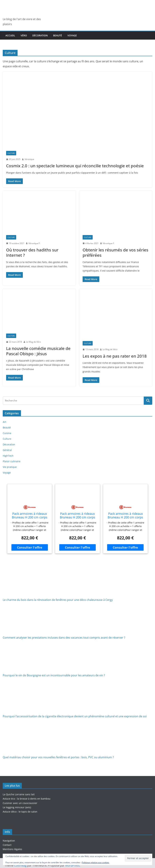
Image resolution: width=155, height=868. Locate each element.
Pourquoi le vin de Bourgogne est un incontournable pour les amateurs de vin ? (54, 675)
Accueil (10, 35)
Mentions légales (12, 849)
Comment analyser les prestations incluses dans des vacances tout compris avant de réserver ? (64, 638)
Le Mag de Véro (33, 342)
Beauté (58, 35)
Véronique (29, 159)
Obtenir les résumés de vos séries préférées (115, 252)
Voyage (72, 35)
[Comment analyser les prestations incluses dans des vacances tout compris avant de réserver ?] (77, 618)
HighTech (8, 456)
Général (7, 450)
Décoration (40, 35)
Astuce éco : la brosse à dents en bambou (27, 799)
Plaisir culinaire (12, 461)
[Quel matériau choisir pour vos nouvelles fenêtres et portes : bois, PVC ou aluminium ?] (77, 736)
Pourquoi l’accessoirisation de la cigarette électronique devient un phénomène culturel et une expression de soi (75, 716)
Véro (24, 35)
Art (4, 422)
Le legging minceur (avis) (17, 807)
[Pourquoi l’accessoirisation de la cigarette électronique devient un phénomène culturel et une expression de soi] (77, 695)
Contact (7, 845)
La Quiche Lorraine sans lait (19, 794)
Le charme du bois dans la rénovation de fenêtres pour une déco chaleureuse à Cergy (58, 600)
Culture (11, 153)
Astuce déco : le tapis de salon (20, 812)
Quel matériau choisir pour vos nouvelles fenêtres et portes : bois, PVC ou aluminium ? (58, 757)
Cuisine (7, 433)
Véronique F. (34, 243)
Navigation (9, 841)
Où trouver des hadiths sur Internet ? (32, 252)
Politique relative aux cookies (95, 862)
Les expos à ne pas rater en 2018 (115, 356)
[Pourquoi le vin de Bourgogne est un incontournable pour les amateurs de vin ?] (77, 656)
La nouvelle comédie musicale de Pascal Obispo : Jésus (38, 351)
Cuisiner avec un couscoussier (20, 803)
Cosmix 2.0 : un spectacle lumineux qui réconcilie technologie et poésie (75, 166)
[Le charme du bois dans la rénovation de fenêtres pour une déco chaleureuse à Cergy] (77, 579)
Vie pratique (10, 467)
